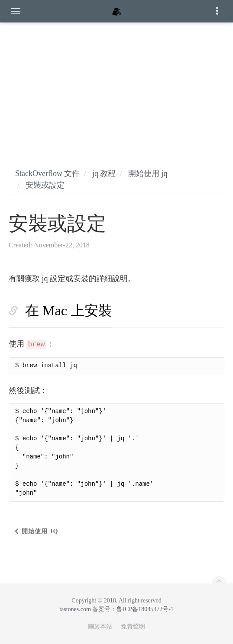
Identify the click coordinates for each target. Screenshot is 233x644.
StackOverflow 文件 (47, 173)
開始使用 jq (148, 173)
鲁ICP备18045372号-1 (145, 609)
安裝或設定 (45, 185)
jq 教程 (104, 173)
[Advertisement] (116, 87)
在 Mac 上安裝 (69, 311)
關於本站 (100, 626)
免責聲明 (133, 626)
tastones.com (75, 609)
